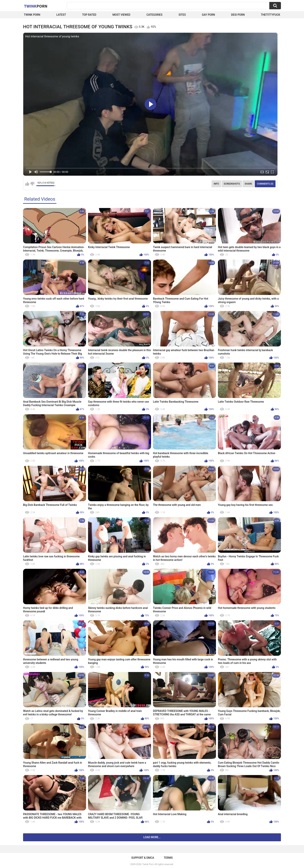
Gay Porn (208, 15)
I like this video (27, 184)
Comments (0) (265, 184)
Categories (154, 15)
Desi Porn (238, 15)
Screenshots (232, 184)
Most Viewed (121, 15)
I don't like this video (32, 184)
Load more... (152, 837)
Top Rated (89, 15)
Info (216, 184)
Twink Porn (32, 15)
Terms (168, 858)
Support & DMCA (143, 858)
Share (248, 184)
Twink (36, 6)
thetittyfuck (270, 15)
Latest (61, 15)
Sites (182, 15)
